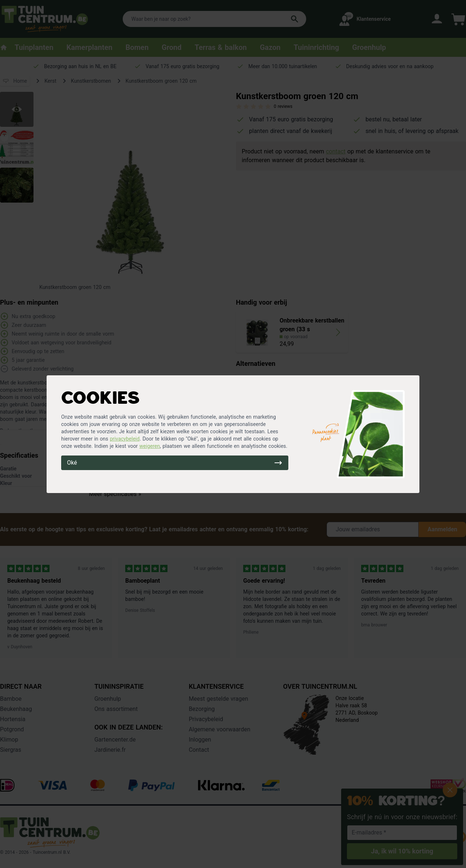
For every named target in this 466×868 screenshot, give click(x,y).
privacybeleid (125, 439)
